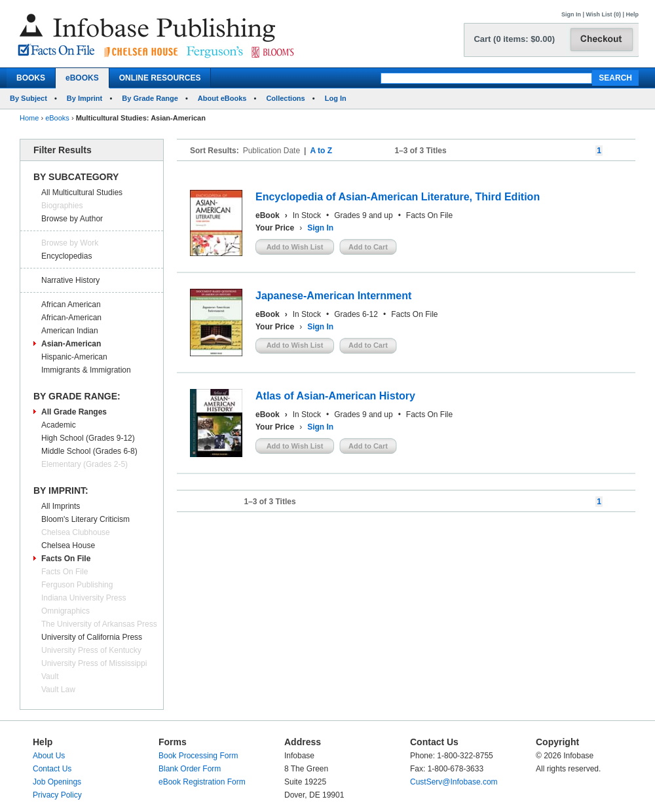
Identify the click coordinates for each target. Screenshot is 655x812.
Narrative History (70, 280)
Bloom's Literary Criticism (85, 519)
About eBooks (222, 98)
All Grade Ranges (74, 412)
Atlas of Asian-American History (335, 396)
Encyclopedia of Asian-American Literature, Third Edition (398, 197)
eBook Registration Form (202, 782)
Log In (336, 98)
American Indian (70, 331)
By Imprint (84, 98)
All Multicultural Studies (82, 193)
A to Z (321, 151)
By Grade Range (150, 98)
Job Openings (57, 782)
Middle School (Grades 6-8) (89, 451)
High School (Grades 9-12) (88, 438)
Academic (59, 425)
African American (71, 304)
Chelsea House (68, 545)
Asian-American (71, 344)
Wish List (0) (604, 14)
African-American (71, 318)
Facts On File (66, 559)
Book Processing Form (198, 756)
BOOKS (31, 78)
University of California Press (92, 637)
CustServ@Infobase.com (454, 782)
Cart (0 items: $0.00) (514, 39)
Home (29, 118)
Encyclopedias (66, 256)
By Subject (28, 98)
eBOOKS (82, 78)
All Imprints (61, 506)
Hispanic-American (74, 357)
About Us (49, 756)
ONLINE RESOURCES (160, 78)
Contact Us (52, 769)
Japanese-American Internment (333, 296)
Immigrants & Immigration (86, 370)
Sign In (571, 14)
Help (632, 14)
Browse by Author (72, 219)
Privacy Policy (57, 795)
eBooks (57, 118)
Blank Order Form (190, 769)
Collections (285, 98)
